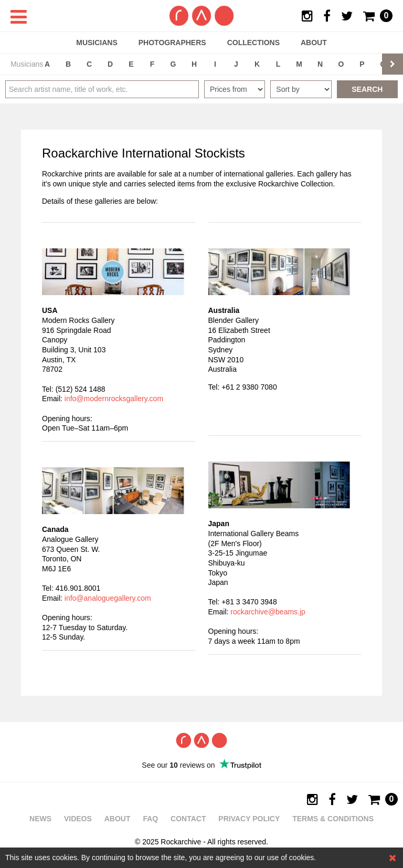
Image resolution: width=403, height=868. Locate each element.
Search (367, 89)
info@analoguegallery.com (108, 598)
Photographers (172, 43)
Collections (253, 43)
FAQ (150, 819)
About (314, 43)
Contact (188, 819)
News (40, 819)
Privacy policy (249, 819)
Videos (78, 819)
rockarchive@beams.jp (268, 612)
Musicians (97, 43)
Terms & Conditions (333, 819)
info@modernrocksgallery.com (114, 399)
